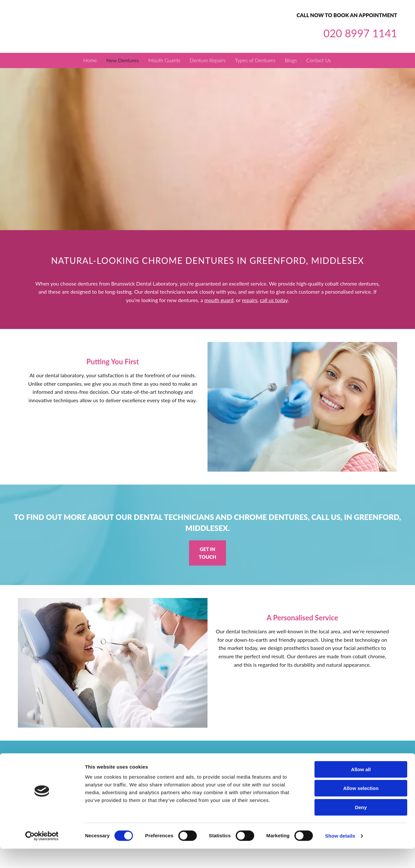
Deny (361, 827)
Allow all (361, 789)
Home (89, 61)
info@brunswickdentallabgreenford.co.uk (251, 771)
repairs (249, 301)
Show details (340, 855)
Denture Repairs (208, 61)
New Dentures (122, 61)
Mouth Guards (164, 61)
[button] (207, 553)
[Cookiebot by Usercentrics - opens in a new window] (42, 855)
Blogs (292, 61)
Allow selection (361, 808)
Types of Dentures (256, 61)
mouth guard (219, 301)
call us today (274, 301)
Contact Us (321, 61)
